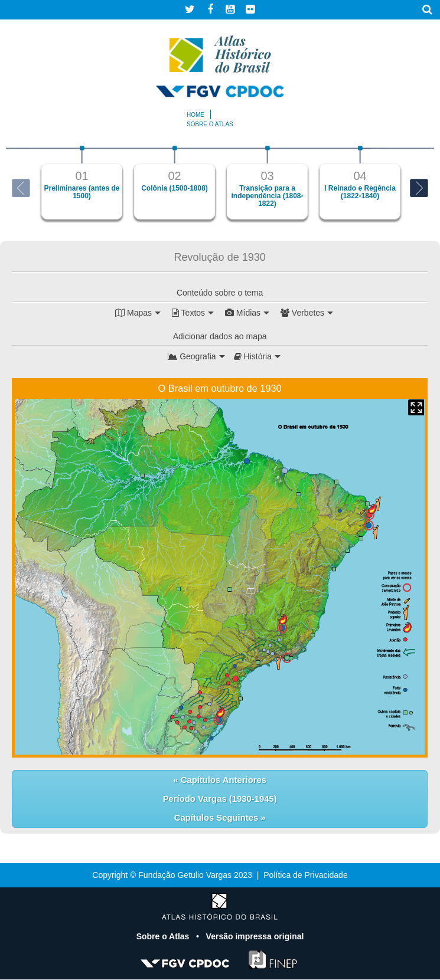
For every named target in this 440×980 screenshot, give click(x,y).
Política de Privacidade (305, 876)
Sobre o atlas (210, 124)
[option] (82, 183)
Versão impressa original (255, 937)
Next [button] (419, 188)
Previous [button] (21, 188)
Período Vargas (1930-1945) (220, 799)
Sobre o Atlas (164, 937)
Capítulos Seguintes (217, 818)
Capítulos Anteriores (222, 780)
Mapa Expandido (416, 407)
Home (195, 115)
